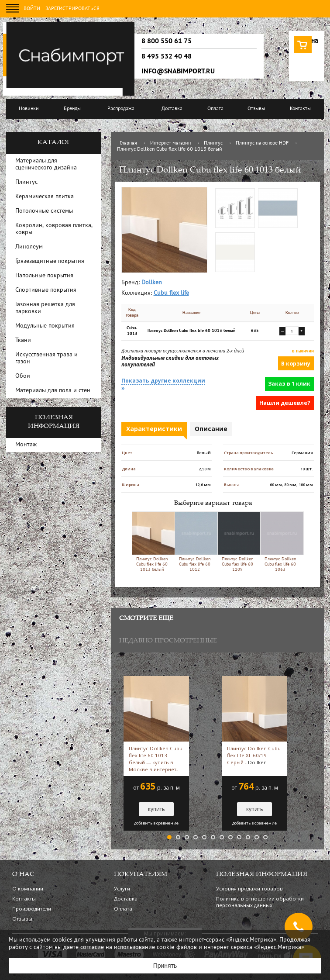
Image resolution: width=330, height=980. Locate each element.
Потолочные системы (44, 211)
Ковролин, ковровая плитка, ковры (54, 229)
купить (156, 809)
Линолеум (29, 247)
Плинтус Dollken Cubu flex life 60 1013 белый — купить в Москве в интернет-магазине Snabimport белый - (156, 759)
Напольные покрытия (44, 276)
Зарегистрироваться (72, 9)
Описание (211, 429)
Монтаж (26, 445)
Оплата (215, 109)
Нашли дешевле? (285, 403)
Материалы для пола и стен (53, 391)
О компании (28, 889)
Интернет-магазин (170, 143)
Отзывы (256, 109)
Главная (128, 143)
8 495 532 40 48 (167, 56)
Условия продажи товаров (249, 889)
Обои (23, 376)
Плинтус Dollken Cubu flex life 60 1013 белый (152, 542)
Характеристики (154, 429)
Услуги (122, 889)
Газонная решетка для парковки (45, 308)
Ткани (23, 340)
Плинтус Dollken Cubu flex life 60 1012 (194, 542)
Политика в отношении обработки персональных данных (260, 902)
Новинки (29, 109)
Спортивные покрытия (46, 290)
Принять (165, 966)
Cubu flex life (171, 293)
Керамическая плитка (45, 197)
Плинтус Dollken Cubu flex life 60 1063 (280, 542)
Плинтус (213, 143)
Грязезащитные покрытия (50, 261)
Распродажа (121, 109)
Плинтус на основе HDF (262, 143)
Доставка (172, 109)
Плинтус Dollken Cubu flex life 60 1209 (237, 542)
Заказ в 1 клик (289, 384)
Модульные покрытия (45, 326)
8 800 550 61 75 (167, 41)
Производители (32, 909)
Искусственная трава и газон (46, 358)
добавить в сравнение (156, 823)
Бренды (72, 109)
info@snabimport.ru (178, 71)
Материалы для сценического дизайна (46, 164)
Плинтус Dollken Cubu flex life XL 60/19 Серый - (254, 755)
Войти (32, 9)
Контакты (300, 109)
